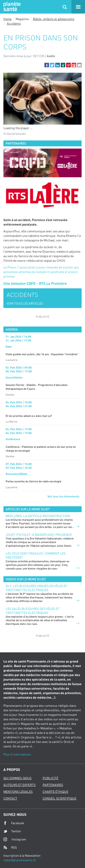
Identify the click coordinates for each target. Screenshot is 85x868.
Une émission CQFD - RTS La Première (35, 283)
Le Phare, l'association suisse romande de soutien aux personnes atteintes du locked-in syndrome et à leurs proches (41, 272)
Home (7, 19)
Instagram (15, 839)
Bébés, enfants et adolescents (54, 19)
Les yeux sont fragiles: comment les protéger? (36, 555)
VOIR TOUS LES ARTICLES (25, 303)
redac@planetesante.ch (20, 860)
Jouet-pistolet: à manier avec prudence (39, 535)
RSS (10, 847)
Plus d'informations (17, 754)
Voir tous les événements (63, 496)
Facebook (14, 823)
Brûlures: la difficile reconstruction (38, 516)
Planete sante (11, 7)
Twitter (12, 831)
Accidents (14, 23)
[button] (47, 65)
